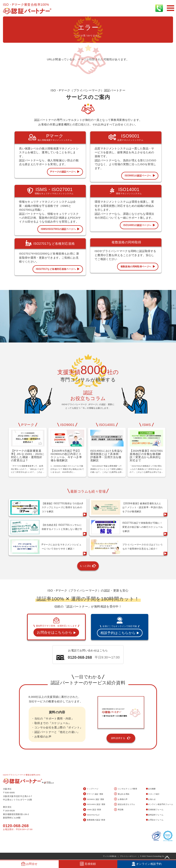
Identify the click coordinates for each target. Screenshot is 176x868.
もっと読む (88, 566)
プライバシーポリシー (128, 856)
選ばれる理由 (122, 794)
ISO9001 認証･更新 (94, 799)
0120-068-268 (16, 826)
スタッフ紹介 (153, 794)
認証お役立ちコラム (125, 805)
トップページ (91, 789)
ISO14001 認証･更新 (94, 805)
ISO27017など (92, 815)
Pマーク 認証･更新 (93, 794)
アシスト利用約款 (110, 856)
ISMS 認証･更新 (92, 810)
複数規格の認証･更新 (94, 820)
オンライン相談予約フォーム (160, 804)
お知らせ (151, 799)
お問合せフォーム (155, 820)
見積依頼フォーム (155, 810)
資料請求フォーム (155, 815)
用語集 (119, 810)
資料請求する (121, 738)
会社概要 (151, 789)
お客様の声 (121, 799)
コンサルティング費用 (126, 789)
